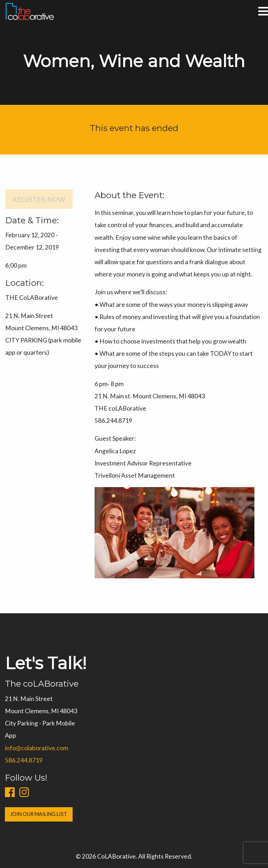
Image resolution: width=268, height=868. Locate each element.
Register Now (39, 199)
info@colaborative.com (34, 748)
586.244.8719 (21, 760)
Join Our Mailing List (36, 814)
